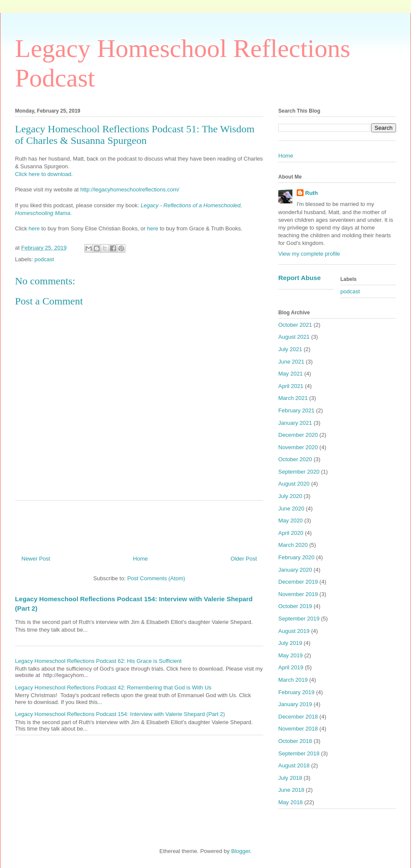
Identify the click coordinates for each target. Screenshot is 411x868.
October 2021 (295, 325)
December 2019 (298, 582)
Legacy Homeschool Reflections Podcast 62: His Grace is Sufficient (98, 661)
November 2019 (298, 594)
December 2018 (298, 717)
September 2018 (299, 753)
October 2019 (295, 606)
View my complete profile (309, 254)
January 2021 (295, 423)
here (35, 228)
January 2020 (295, 570)
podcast (45, 259)
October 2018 (295, 741)
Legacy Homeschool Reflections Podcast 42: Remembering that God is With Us (113, 688)
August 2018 (294, 765)
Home (141, 559)
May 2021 (290, 374)
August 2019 (294, 631)
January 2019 (295, 704)
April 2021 (291, 386)
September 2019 (299, 619)
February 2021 (296, 410)
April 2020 (291, 533)
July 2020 (290, 496)
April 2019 (291, 667)
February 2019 (296, 692)
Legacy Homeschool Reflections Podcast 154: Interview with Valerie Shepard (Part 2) (120, 714)
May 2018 (290, 802)
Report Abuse (299, 278)
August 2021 (294, 337)
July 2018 (290, 778)
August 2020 (294, 484)
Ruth (312, 193)
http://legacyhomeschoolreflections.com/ (130, 189)
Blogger (241, 851)
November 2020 (298, 447)
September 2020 (299, 472)
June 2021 (291, 362)
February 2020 (296, 557)
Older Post (244, 559)
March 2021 (293, 398)
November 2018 (298, 729)
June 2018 (291, 790)
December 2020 (298, 435)
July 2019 (290, 643)
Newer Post (36, 559)
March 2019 (293, 680)
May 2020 (290, 521)
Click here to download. (44, 174)
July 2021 (290, 349)
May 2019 (290, 655)
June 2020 (291, 509)
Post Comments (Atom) (156, 578)
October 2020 (295, 459)
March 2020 (293, 545)
